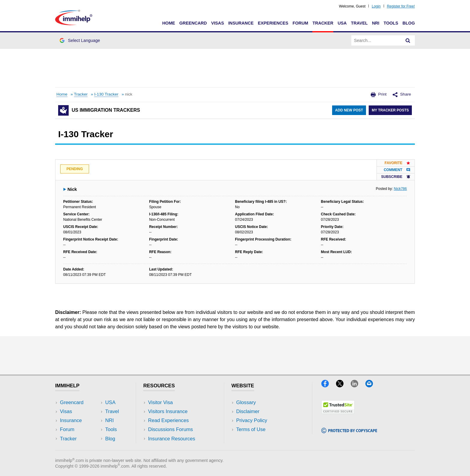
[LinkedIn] (358, 385)
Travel (359, 23)
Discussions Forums (171, 429)
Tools (391, 23)
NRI (376, 23)
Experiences (273, 23)
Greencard (193, 23)
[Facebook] (329, 385)
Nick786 (400, 189)
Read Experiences (168, 420)
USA (342, 23)
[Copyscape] (349, 431)
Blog (409, 23)
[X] (343, 385)
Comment (397, 170)
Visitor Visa (160, 402)
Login (376, 6)
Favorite (397, 163)
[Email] (372, 385)
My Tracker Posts (390, 110)
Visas (217, 23)
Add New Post (349, 110)
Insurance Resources (172, 439)
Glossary (246, 402)
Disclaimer (248, 411)
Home (169, 23)
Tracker (323, 23)
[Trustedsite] (338, 412)
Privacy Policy (252, 420)
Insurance (241, 23)
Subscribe (396, 177)
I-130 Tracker (106, 94)
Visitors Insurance (168, 411)
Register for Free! (401, 6)
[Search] (408, 40)
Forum (300, 23)
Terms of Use (251, 429)
